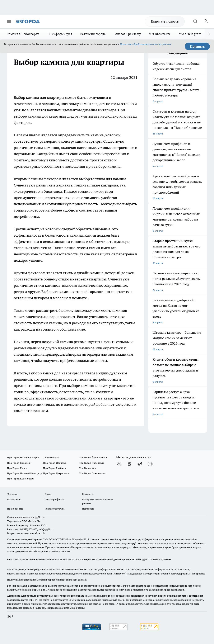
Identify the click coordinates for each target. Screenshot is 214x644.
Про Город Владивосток (93, 473)
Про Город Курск (17, 468)
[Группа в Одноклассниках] (129, 464)
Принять (197, 46)
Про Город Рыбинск (55, 468)
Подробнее (199, 574)
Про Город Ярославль (92, 463)
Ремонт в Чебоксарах (23, 34)
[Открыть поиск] (195, 22)
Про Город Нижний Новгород (24, 473)
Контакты (88, 494)
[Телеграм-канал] (140, 464)
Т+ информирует (60, 34)
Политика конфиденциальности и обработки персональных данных (47, 580)
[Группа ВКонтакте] (119, 464)
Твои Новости (51, 457)
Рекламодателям (55, 509)
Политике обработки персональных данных (146, 44)
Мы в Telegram (190, 34)
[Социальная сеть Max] (150, 464)
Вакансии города (93, 34)
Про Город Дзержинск (56, 473)
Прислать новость (165, 21)
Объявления (14, 499)
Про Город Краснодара (21, 479)
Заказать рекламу (127, 34)
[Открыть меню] (9, 22)
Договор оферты (55, 499)
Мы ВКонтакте (160, 34)
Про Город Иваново (55, 463)
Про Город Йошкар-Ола (93, 457)
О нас (48, 494)
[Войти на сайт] (206, 22)
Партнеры (88, 509)
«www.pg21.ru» (36, 517)
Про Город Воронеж (19, 463)
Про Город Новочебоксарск (23, 457)
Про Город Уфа (88, 468)
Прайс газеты (15, 509)
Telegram (12, 494)
